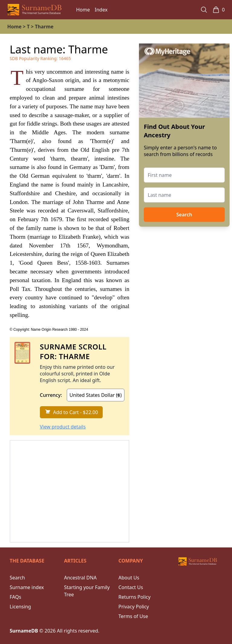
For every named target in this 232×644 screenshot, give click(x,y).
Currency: (51, 395)
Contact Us (131, 587)
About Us (129, 578)
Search (184, 215)
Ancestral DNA (80, 578)
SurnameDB (24, 631)
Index (101, 10)
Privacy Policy (134, 607)
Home (83, 10)
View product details (63, 427)
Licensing (20, 607)
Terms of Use (133, 616)
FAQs (15, 597)
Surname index (27, 587)
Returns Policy (134, 597)
